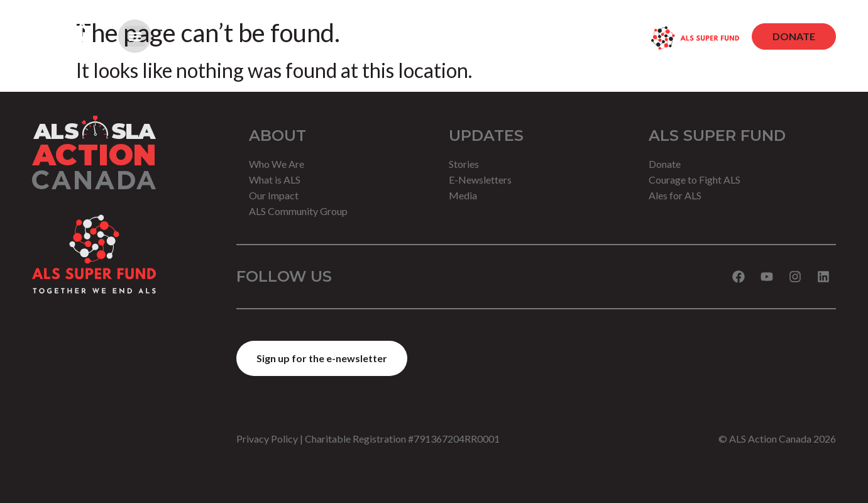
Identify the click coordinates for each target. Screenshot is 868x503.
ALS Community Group (298, 211)
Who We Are (277, 164)
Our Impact (274, 195)
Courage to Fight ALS (695, 180)
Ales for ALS (675, 195)
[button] (135, 36)
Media (463, 195)
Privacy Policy (267, 439)
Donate (665, 164)
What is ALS (275, 180)
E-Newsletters (480, 180)
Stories (464, 164)
